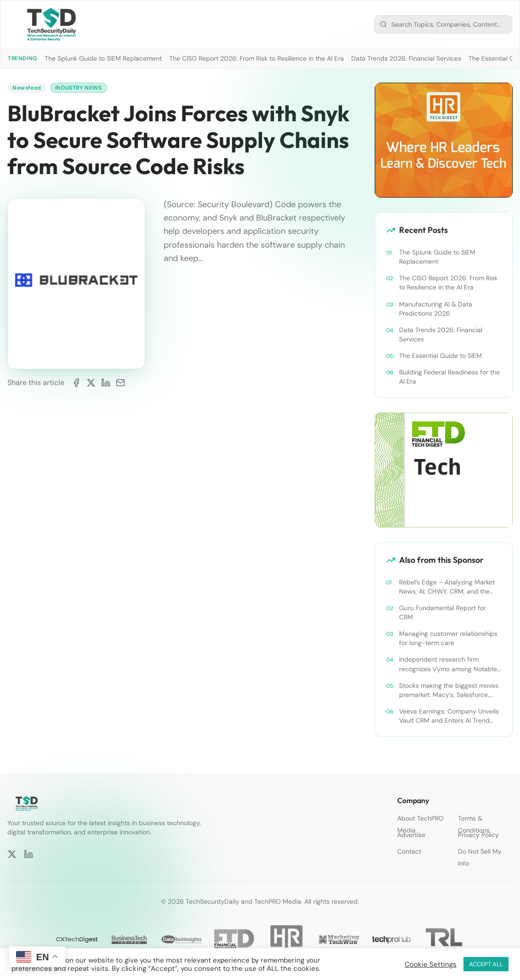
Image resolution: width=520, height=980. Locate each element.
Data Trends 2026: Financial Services (406, 58)
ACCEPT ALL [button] (486, 964)
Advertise (411, 835)
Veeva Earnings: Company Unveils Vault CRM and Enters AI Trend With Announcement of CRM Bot (449, 716)
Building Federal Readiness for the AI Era (449, 377)
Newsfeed (27, 88)
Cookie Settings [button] (431, 964)
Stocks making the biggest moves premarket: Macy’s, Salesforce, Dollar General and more (449, 690)
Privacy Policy (478, 835)
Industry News (79, 88)
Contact (409, 851)
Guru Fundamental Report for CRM (443, 612)
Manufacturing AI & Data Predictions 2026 (436, 309)
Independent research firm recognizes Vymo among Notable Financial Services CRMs (448, 664)
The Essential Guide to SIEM (440, 356)
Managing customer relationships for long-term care (448, 638)
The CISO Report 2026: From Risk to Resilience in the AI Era (257, 58)
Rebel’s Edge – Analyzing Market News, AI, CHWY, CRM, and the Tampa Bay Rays (447, 587)
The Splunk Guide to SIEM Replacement (103, 58)
